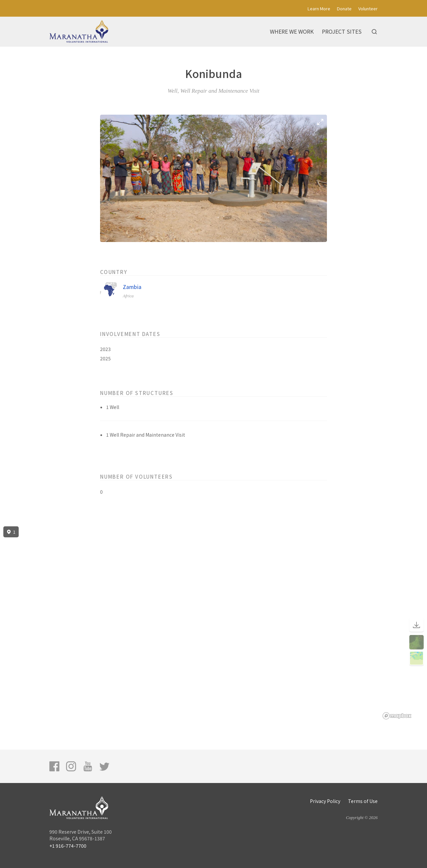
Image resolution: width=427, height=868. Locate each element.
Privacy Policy (325, 801)
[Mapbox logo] (397, 716)
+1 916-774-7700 (68, 846)
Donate (344, 8)
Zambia (132, 287)
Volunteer (368, 8)
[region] (213, 623)
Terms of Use (363, 801)
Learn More (319, 8)
